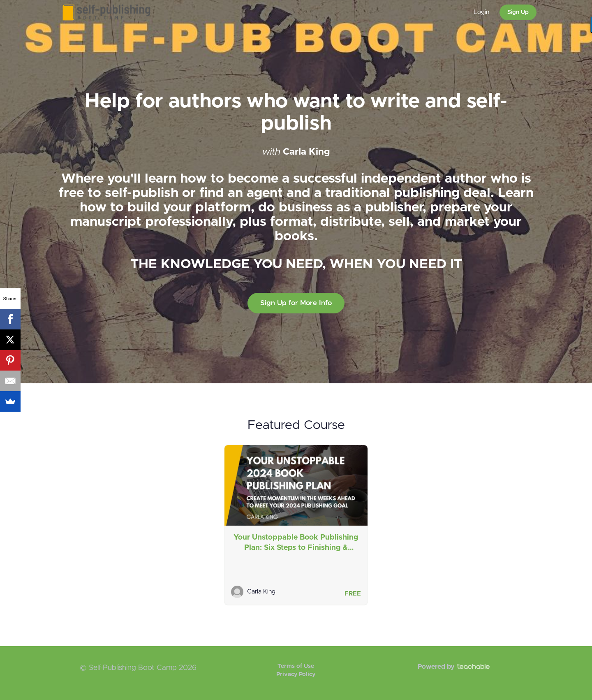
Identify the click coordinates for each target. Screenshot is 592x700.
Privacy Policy (296, 675)
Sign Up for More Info (296, 303)
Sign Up (518, 12)
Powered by (454, 667)
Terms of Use (296, 666)
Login (481, 12)
